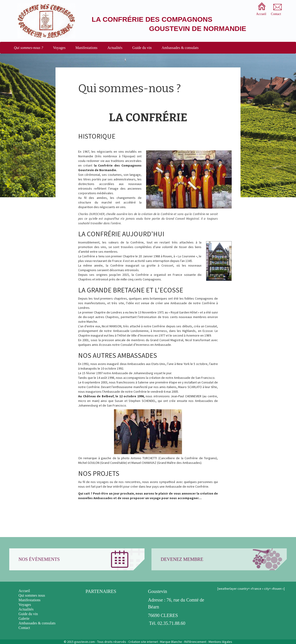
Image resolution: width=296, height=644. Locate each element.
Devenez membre (182, 559)
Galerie (24, 618)
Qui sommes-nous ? (28, 48)
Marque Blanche (171, 642)
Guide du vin (142, 48)
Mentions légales (220, 642)
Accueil (24, 591)
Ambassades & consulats (180, 48)
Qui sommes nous (32, 595)
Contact (24, 628)
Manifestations (86, 48)
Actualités (115, 48)
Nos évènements (39, 559)
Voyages (59, 48)
